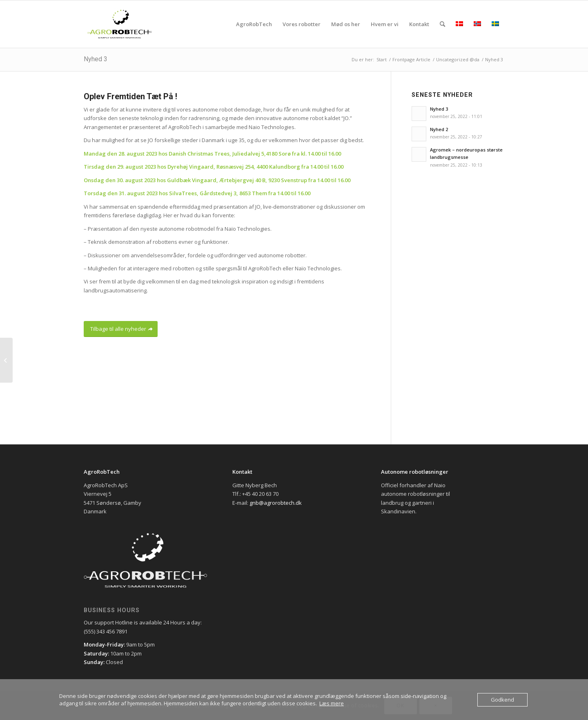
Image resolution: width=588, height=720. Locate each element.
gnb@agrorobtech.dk (276, 503)
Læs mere (332, 703)
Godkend (502, 700)
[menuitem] (254, 24)
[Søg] (442, 24)
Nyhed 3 (96, 59)
